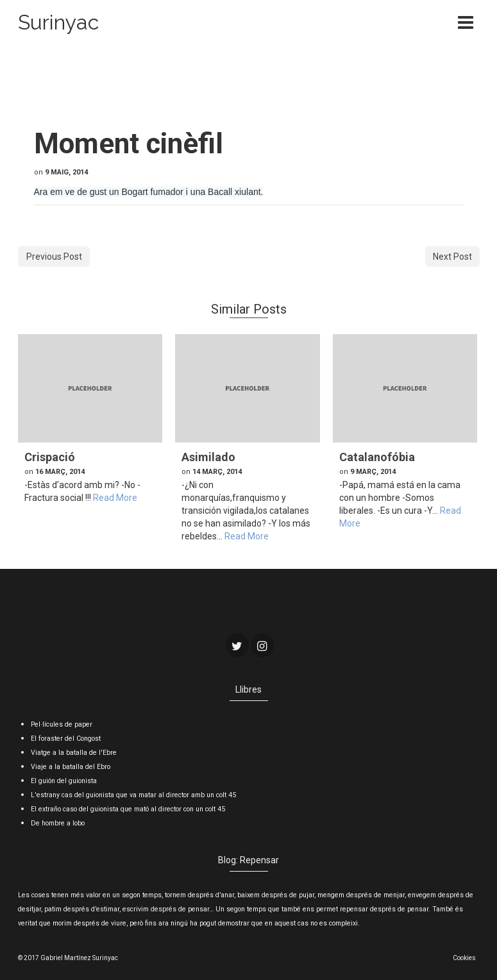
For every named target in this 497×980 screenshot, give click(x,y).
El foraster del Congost (66, 739)
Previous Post (54, 257)
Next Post (452, 257)
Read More (115, 498)
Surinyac (58, 22)
